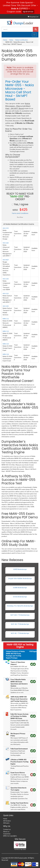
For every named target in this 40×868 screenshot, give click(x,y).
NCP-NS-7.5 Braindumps (20, 624)
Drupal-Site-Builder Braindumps (20, 578)
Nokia (11, 40)
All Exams (6, 823)
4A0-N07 (6, 260)
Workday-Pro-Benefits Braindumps (20, 606)
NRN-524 (6, 354)
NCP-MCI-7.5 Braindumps (20, 615)
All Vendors (7, 821)
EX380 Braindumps (20, 588)
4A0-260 (6, 243)
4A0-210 (6, 293)
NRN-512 (6, 331)
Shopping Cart (33, 17)
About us (6, 831)
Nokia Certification (22, 40)
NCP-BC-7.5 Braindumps (20, 633)
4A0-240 (6, 306)
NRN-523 (6, 344)
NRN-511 (6, 319)
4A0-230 (6, 279)
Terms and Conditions (20, 213)
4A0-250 (6, 228)
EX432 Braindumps (20, 597)
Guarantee (7, 834)
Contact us (7, 829)
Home (5, 40)
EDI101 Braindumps (20, 569)
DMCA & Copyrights (10, 836)
